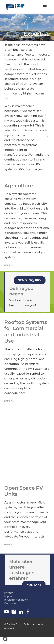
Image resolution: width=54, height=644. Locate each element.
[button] (5, 639)
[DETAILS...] (9, 265)
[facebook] (28, 612)
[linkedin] (21, 612)
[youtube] (6, 612)
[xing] (14, 612)
